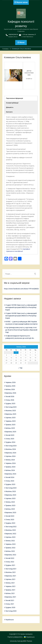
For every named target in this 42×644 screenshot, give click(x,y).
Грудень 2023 (10, 484)
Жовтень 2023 (11, 491)
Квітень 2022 (10, 551)
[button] (21, 98)
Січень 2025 (10, 439)
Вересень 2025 (11, 414)
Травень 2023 (10, 505)
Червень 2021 (10, 586)
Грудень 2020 (10, 607)
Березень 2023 (11, 513)
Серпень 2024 (10, 456)
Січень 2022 (10, 562)
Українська (10, 620)
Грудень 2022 (10, 523)
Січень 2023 (10, 520)
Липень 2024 (10, 460)
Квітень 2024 (10, 470)
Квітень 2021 (10, 593)
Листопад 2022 (11, 527)
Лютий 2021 (10, 600)
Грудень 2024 (10, 442)
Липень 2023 (10, 502)
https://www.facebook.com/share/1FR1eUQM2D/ (22, 289)
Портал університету (15, 637)
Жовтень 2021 (11, 572)
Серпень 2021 (10, 579)
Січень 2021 (10, 604)
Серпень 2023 (10, 498)
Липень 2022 (10, 541)
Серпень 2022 (10, 537)
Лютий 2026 (10, 396)
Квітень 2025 (10, 428)
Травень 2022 (10, 548)
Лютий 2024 (10, 477)
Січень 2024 (10, 481)
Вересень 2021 (11, 576)
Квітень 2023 (10, 509)
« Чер (20, 368)
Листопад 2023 (11, 488)
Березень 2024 (11, 474)
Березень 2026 (11, 393)
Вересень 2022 (11, 534)
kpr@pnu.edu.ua (13, 37)
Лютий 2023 (10, 516)
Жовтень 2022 (11, 530)
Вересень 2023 (11, 495)
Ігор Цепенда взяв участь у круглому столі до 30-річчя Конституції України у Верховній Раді (21, 330)
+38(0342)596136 (13, 35)
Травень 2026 (10, 386)
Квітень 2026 (10, 389)
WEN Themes (27, 641)
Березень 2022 (11, 555)
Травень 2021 (10, 590)
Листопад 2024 (11, 446)
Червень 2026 (10, 382)
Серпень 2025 (10, 418)
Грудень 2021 (10, 565)
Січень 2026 (10, 400)
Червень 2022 (10, 544)
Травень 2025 (10, 425)
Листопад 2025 (11, 407)
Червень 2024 (10, 463)
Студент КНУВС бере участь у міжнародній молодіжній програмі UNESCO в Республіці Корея (21, 307)
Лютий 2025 (10, 435)
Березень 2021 (11, 597)
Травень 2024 (10, 467)
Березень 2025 (11, 432)
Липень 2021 (10, 583)
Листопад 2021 (11, 569)
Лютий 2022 (10, 558)
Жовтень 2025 (11, 411)
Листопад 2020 (11, 611)
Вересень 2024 (11, 453)
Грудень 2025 (10, 404)
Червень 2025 (10, 421)
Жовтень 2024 (11, 449)
